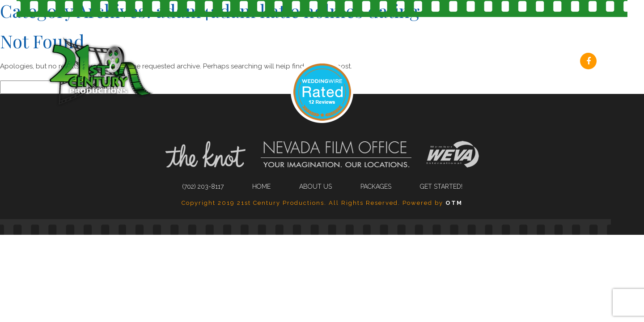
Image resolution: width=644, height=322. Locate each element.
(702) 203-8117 (266, 62)
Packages (463, 62)
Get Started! (537, 62)
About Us (394, 62)
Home (261, 186)
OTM (454, 203)
